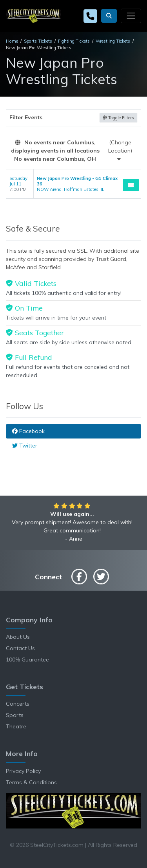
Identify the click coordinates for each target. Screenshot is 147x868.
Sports (15, 715)
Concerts (18, 704)
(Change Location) (120, 150)
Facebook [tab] (28, 431)
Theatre (16, 726)
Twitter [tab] (25, 446)
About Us (18, 637)
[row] (73, 184)
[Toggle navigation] (131, 16)
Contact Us (20, 648)
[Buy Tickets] (131, 185)
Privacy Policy (23, 771)
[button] (109, 16)
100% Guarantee (27, 660)
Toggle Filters (118, 118)
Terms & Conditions (31, 782)
